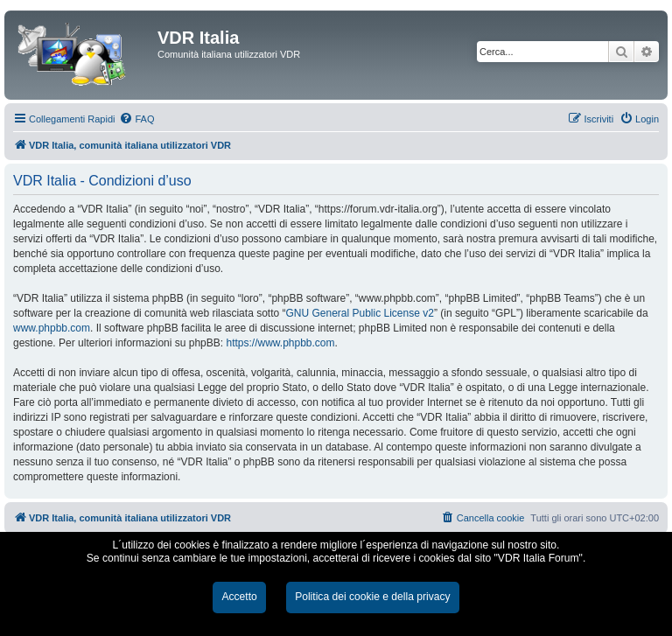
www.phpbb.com (52, 328)
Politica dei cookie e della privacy (372, 597)
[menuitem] (136, 119)
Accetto (239, 597)
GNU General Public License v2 (359, 313)
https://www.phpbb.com (280, 343)
